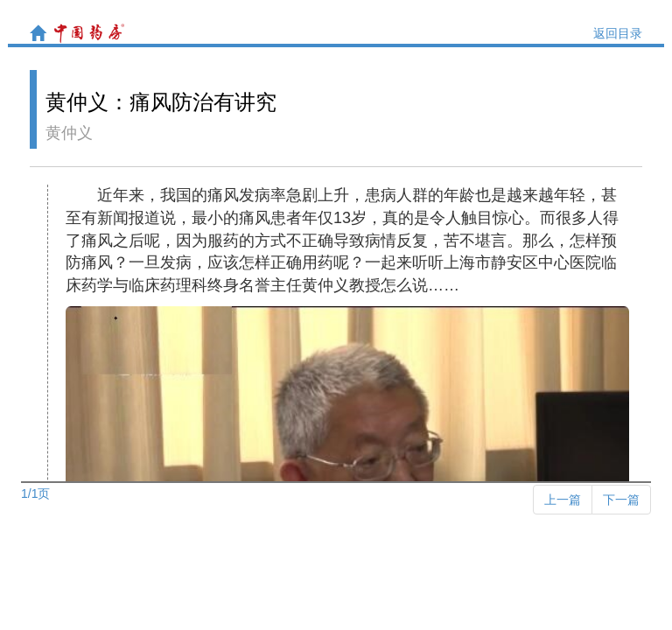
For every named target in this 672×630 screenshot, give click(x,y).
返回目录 (618, 33)
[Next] (621, 500)
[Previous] (563, 500)
